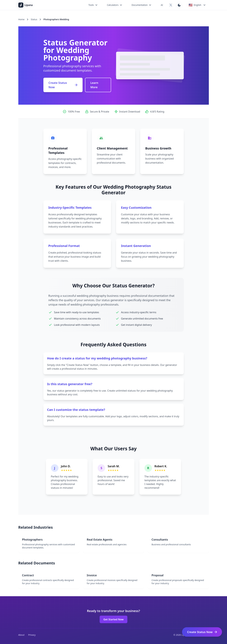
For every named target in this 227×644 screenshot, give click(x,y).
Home (21, 19)
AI (162, 5)
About (21, 635)
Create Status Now (63, 85)
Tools (93, 5)
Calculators (115, 5)
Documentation (142, 5)
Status (34, 19)
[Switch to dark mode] (179, 5)
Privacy (32, 635)
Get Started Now (113, 619)
